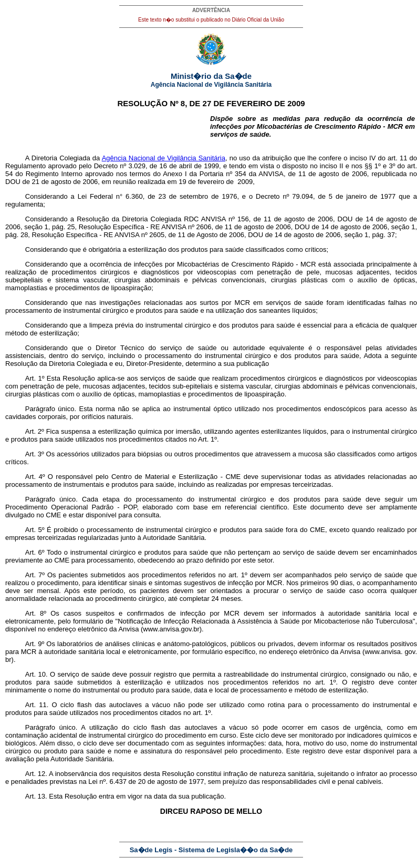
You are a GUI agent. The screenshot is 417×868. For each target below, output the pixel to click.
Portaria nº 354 (223, 174)
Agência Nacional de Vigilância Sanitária (164, 158)
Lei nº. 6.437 (107, 782)
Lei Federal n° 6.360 (110, 196)
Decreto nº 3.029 (120, 166)
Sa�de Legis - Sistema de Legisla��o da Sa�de (211, 850)
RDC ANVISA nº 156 (216, 219)
